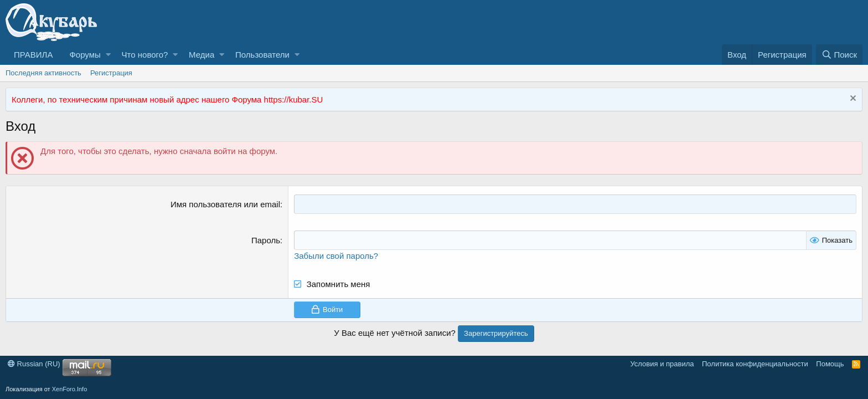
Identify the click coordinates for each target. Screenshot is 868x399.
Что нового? (145, 55)
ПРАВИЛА (33, 55)
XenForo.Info (70, 389)
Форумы (85, 55)
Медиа (201, 55)
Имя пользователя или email (225, 204)
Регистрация (111, 73)
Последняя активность (43, 73)
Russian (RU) (34, 364)
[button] (108, 55)
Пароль (266, 240)
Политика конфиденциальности (755, 364)
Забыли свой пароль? (336, 256)
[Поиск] (839, 55)
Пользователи (262, 55)
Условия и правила (662, 364)
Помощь (830, 364)
